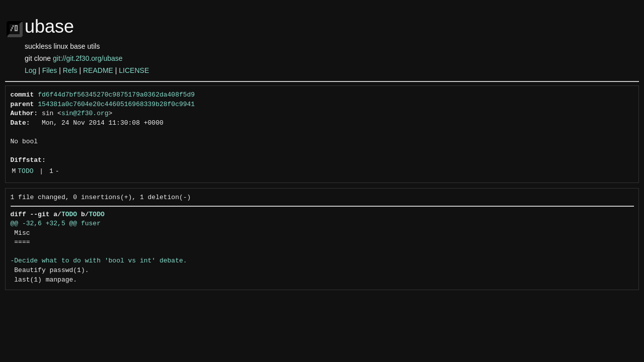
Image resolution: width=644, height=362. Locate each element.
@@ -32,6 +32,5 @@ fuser (56, 224)
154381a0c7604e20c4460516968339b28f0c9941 (116, 105)
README (98, 70)
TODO (25, 171)
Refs (70, 70)
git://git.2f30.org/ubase (88, 58)
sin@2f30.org (85, 114)
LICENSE (134, 70)
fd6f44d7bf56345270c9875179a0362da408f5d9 (116, 95)
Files (50, 70)
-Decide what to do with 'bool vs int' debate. (99, 261)
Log (30, 70)
